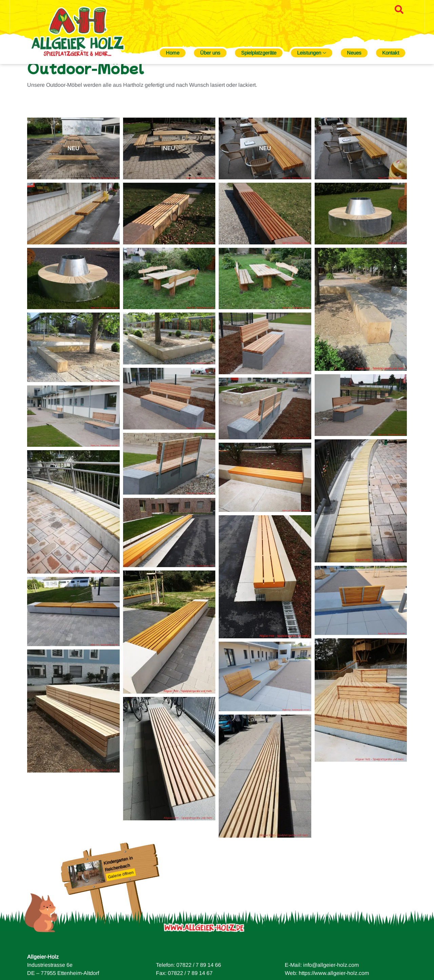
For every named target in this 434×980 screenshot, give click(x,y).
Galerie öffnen (121, 898)
